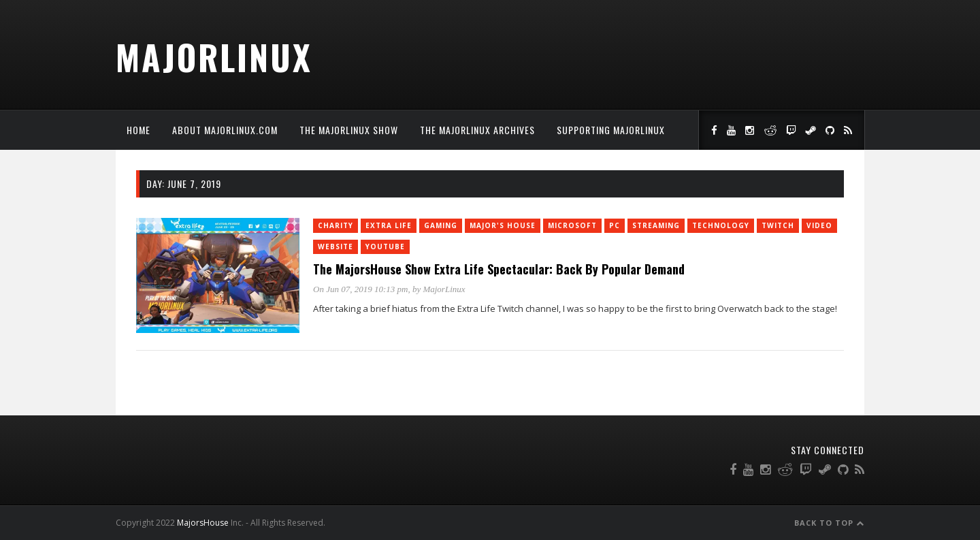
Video (819, 225)
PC (615, 225)
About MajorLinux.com (225, 130)
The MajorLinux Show (349, 130)
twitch (778, 225)
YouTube (385, 247)
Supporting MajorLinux (611, 130)
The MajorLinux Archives (477, 130)
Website (336, 247)
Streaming (656, 225)
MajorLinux (214, 57)
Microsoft (572, 225)
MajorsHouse (203, 523)
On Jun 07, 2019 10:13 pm (360, 289)
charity (336, 225)
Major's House (503, 225)
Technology (721, 225)
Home (138, 130)
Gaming (441, 225)
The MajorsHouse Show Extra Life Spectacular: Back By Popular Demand (499, 269)
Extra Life (389, 225)
